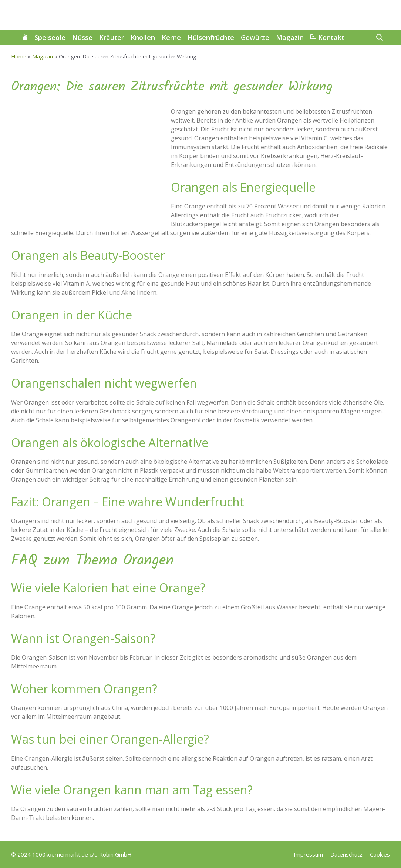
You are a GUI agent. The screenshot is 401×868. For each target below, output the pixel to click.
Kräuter (112, 37)
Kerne (171, 37)
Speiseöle (50, 37)
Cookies (380, 854)
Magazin (290, 37)
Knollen (143, 37)
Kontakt (327, 37)
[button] (380, 37)
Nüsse (82, 37)
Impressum (308, 854)
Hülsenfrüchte (211, 37)
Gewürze (255, 37)
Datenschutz (346, 854)
